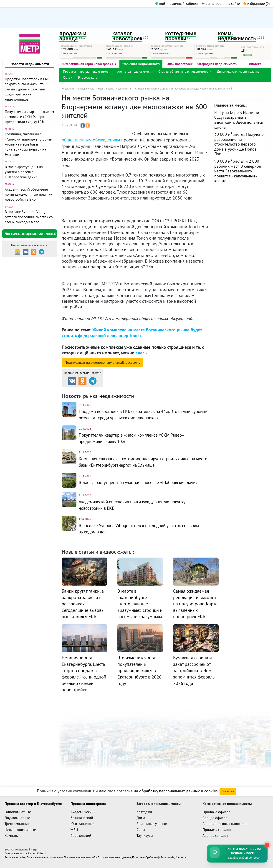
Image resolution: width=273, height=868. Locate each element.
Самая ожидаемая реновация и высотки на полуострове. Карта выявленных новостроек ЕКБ (195, 604)
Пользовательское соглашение (45, 857)
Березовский (81, 835)
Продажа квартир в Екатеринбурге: (33, 804)
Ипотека (255, 64)
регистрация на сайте (221, 3)
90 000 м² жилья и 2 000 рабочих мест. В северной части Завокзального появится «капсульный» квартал (238, 171)
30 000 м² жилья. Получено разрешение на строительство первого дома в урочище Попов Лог (239, 144)
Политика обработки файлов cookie (153, 857)
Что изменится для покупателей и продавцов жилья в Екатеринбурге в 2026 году (139, 671)
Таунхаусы (145, 835)
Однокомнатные (18, 812)
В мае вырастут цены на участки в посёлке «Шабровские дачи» (24, 172)
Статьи (68, 77)
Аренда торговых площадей (225, 824)
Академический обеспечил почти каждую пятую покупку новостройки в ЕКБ (28, 194)
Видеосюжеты (88, 77)
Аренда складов (215, 835)
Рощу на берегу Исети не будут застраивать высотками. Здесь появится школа (239, 120)
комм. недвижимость (237, 36)
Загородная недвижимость (217, 64)
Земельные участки (152, 824)
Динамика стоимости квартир (238, 72)
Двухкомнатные (17, 818)
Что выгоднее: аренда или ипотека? (31, 234)
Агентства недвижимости (135, 72)
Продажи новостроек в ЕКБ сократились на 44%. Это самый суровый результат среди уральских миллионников (27, 89)
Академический (83, 812)
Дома (141, 818)
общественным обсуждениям (91, 140)
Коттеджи (144, 812)
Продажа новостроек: (88, 804)
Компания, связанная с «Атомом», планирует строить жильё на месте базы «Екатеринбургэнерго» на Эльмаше (28, 144)
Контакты (181, 857)
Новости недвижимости (30, 64)
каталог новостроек (127, 36)
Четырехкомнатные (20, 830)
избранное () (256, 3)
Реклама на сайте (15, 857)
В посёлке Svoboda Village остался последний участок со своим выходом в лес (29, 217)
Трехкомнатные (17, 824)
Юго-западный (82, 824)
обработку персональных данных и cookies (178, 791)
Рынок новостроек (178, 64)
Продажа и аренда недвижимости (87, 72)
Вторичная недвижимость (141, 64)
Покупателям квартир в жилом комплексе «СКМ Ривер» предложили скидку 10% (29, 117)
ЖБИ (74, 830)
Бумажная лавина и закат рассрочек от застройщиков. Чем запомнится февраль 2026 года (194, 671)
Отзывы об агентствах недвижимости (185, 72)
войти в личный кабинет (177, 3)
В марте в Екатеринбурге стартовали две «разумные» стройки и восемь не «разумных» (140, 604)
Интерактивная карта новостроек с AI (89, 64)
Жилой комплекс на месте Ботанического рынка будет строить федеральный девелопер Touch (132, 333)
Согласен (228, 791)
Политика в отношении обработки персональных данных (97, 857)
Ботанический (82, 818)
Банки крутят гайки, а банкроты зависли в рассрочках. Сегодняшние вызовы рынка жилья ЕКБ (83, 604)
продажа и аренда (73, 36)
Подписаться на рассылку (102, 362)
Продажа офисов (216, 812)
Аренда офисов (215, 818)
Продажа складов (217, 830)
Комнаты (12, 835)
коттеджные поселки (181, 36)
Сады (141, 830)
